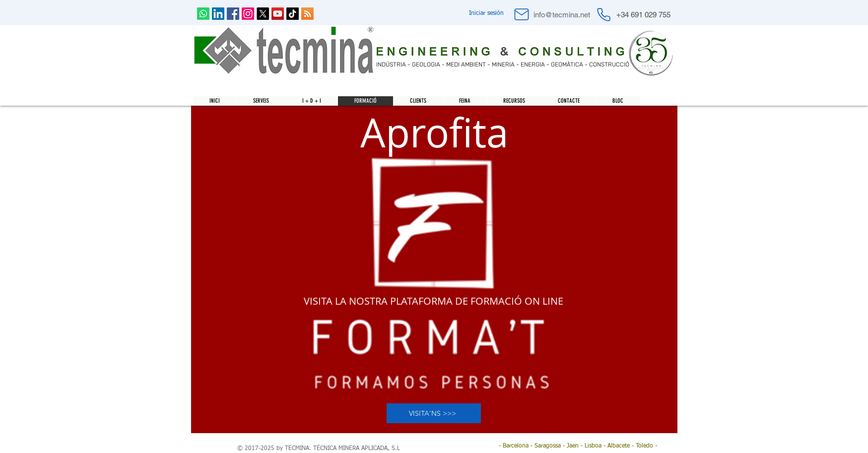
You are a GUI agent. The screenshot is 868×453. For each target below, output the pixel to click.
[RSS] (307, 14)
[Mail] (522, 14)
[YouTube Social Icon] (278, 14)
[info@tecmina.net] (562, 15)
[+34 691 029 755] (643, 14)
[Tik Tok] (293, 14)
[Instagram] (248, 14)
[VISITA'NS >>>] (434, 413)
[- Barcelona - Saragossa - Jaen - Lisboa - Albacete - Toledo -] (578, 446)
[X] (263, 14)
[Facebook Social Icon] (233, 14)
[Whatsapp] (203, 14)
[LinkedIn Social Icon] (218, 14)
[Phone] (604, 14)
